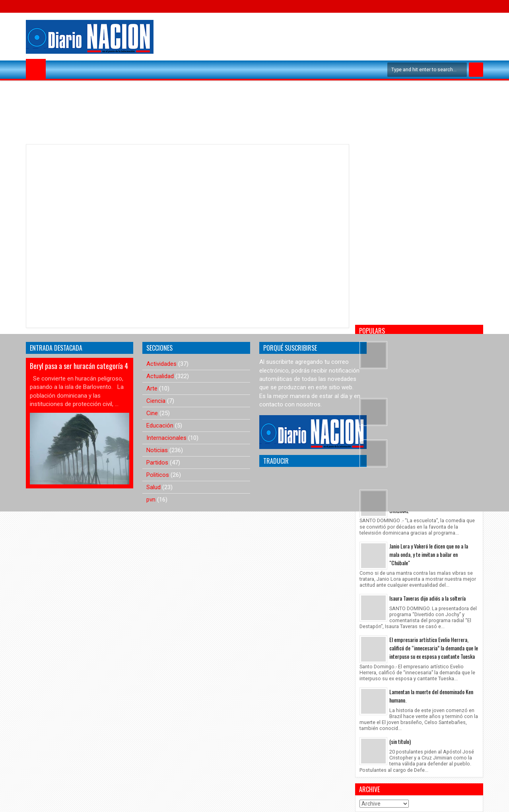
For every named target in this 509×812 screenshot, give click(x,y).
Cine (152, 413)
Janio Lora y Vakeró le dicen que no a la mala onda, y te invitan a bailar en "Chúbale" (429, 554)
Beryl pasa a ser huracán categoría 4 (79, 366)
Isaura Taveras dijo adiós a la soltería (427, 598)
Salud (153, 487)
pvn (151, 500)
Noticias (157, 450)
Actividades (161, 364)
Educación (160, 426)
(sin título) (400, 741)
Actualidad (160, 376)
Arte (152, 388)
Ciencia (156, 401)
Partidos (157, 463)
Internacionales (166, 438)
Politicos (158, 475)
